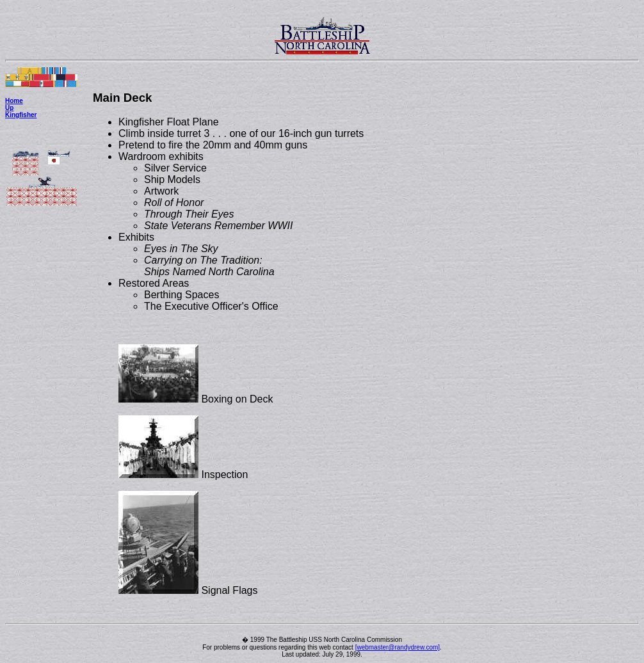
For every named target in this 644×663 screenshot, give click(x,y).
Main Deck (123, 98)
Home (14, 101)
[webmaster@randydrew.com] (398, 647)
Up (9, 108)
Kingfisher (21, 115)
